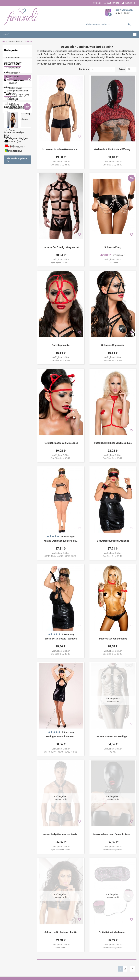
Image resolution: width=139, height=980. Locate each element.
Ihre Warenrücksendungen (75, 959)
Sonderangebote (16, 392)
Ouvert (22, 320)
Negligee (11, 289)
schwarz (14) (15, 189)
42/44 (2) (13, 169)
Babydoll (11, 370)
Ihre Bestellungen (75, 955)
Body (9, 315)
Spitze (22, 284)
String (23, 345)
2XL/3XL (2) (15, 160)
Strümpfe (11, 304)
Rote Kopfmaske (61, 345)
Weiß (21, 375)
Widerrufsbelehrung (18, 253)
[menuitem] (17, 58)
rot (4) (11, 193)
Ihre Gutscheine (75, 977)
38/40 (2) (13, 165)
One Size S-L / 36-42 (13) (17, 142)
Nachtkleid (12, 340)
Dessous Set (13, 335)
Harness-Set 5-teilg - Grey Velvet (61, 247)
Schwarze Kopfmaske (113, 345)
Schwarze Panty (113, 247)
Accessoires (14, 41)
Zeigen (122, 69)
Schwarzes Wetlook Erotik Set (113, 541)
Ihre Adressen (75, 968)
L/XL (113, 263)
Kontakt (97, 3)
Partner (12, 264)
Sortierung (84, 69)
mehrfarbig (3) (15, 198)
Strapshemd (13, 355)
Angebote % (13, 325)
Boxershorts (13, 380)
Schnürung (12, 294)
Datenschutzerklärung (19, 247)
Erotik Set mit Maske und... (113, 886)
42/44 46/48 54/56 (61, 556)
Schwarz (11, 320)
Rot (24, 355)
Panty (22, 370)
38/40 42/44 (61, 752)
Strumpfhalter (14, 299)
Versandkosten (125, 937)
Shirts (10, 350)
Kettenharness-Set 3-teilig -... (113, 713)
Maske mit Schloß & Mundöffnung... (113, 149)
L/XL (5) (13, 155)
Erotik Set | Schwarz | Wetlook (61, 639)
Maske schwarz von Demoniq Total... (113, 811)
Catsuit (23, 310)
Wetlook (11, 284)
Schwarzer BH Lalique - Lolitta (61, 886)
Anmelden (130, 3)
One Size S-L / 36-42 (61, 165)
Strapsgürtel (13, 360)
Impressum (14, 258)
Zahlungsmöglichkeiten (40, 955)
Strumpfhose (13, 330)
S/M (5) (13, 151)
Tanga (19, 315)
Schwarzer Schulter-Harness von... (61, 149)
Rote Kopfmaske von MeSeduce (61, 443)
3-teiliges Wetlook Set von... (61, 736)
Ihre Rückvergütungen (75, 964)
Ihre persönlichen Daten (75, 973)
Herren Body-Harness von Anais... (61, 811)
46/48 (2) (13, 174)
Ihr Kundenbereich (75, 949)
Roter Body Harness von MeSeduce (113, 443)
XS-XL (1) (14, 146)
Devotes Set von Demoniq (113, 639)
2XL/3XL (61, 263)
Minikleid (11, 310)
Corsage (11, 375)
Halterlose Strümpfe (17, 365)
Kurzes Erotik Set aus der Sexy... (61, 541)
